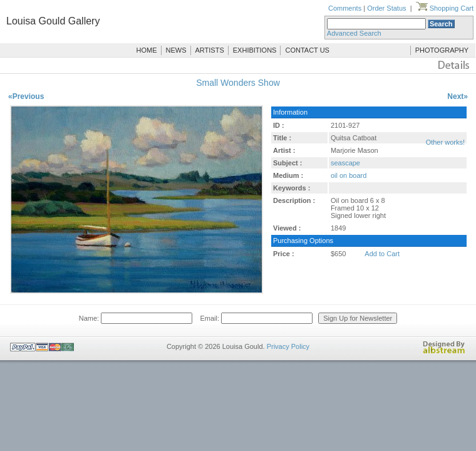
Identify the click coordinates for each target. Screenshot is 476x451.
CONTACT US (307, 50)
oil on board (349, 175)
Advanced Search (354, 33)
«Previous (26, 96)
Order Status (386, 8)
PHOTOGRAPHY (442, 50)
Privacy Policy (288, 346)
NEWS (176, 50)
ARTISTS (210, 50)
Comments (345, 8)
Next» (458, 96)
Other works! (445, 142)
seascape (345, 163)
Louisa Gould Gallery (53, 21)
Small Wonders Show (238, 83)
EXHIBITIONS (255, 50)
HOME (147, 50)
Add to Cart (382, 254)
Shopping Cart (445, 8)
